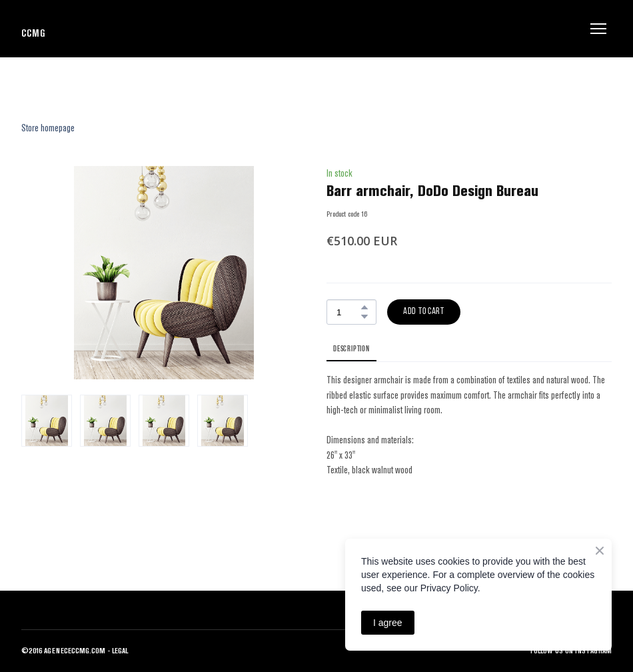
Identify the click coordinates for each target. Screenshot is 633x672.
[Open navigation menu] (598, 29)
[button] (364, 307)
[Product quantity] (348, 312)
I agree (388, 623)
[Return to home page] (33, 29)
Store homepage (48, 128)
